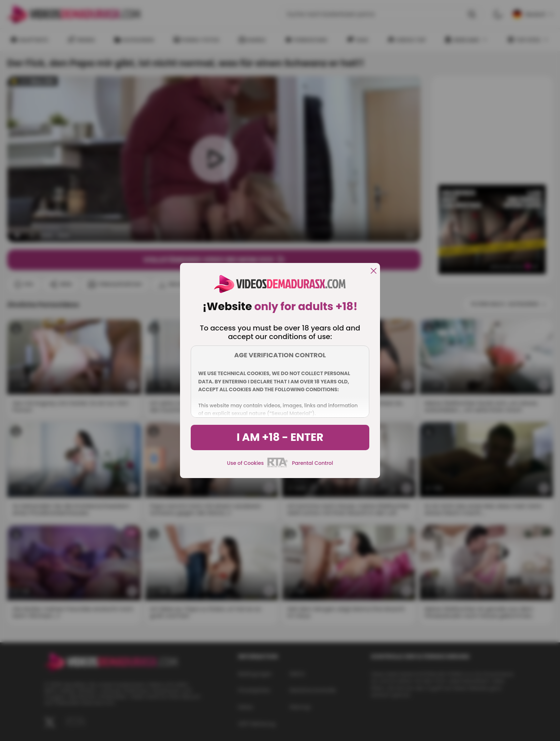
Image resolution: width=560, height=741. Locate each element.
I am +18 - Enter (280, 437)
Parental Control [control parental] (312, 463)
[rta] (278, 466)
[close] (374, 271)
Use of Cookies (246, 463)
